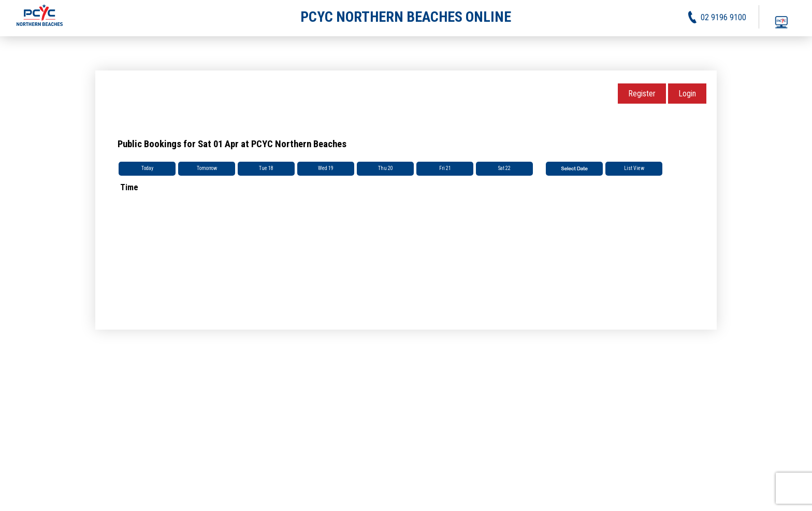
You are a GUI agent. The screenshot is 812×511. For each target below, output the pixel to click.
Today (147, 168)
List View (634, 168)
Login (687, 94)
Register (642, 94)
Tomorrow (207, 168)
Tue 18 (266, 168)
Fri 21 (445, 168)
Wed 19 (326, 168)
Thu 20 (386, 168)
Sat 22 (504, 168)
